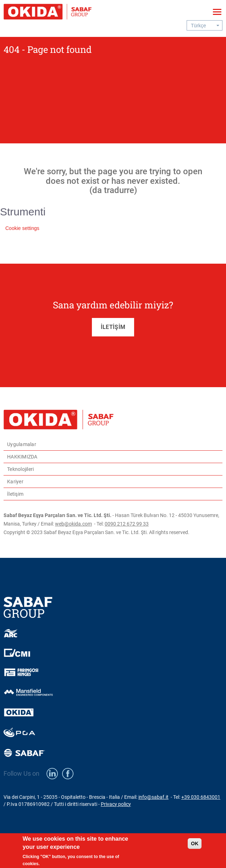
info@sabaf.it (153, 797)
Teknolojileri (20, 469)
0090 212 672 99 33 (127, 524)
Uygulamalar (22, 444)
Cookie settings (22, 228)
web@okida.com (73, 524)
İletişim (15, 494)
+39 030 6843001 (201, 797)
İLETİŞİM (113, 327)
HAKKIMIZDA (22, 457)
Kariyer (15, 482)
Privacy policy (116, 804)
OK (195, 846)
